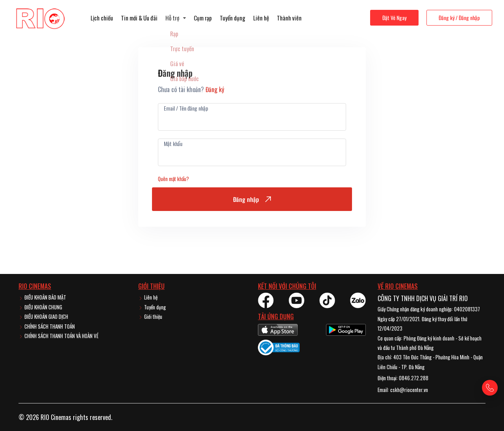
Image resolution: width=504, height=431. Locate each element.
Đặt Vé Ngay (394, 18)
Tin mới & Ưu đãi (139, 18)
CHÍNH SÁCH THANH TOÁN (47, 326)
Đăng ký (215, 89)
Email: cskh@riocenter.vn (403, 390)
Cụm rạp (203, 18)
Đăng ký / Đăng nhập (459, 18)
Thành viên (289, 18)
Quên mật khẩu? (173, 179)
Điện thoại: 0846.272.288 (403, 378)
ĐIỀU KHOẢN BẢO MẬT (42, 297)
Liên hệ (261, 18)
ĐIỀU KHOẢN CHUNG (40, 307)
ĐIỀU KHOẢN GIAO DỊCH (43, 316)
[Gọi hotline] (490, 388)
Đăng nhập (252, 199)
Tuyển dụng (233, 18)
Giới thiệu (150, 316)
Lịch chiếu (102, 18)
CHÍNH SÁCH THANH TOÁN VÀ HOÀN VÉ (58, 336)
